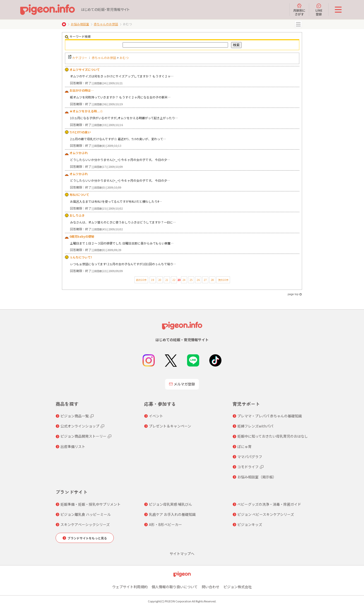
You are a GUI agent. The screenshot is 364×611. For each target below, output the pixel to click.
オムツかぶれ (79, 153)
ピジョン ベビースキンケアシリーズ (266, 514)
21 (167, 280)
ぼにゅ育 (244, 446)
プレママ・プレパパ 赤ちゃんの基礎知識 (270, 416)
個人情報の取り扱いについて (175, 587)
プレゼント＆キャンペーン (170, 426)
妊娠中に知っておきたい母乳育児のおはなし (273, 436)
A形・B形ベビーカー (165, 524)
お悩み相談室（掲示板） (257, 477)
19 (153, 280)
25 (191, 280)
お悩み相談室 (80, 24)
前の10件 (141, 280)
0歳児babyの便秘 (82, 236)
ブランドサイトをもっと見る (87, 538)
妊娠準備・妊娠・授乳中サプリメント (90, 504)
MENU (298, 24)
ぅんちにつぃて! (81, 257)
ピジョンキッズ (250, 524)
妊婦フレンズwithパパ (255, 426)
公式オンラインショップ (80, 426)
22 (174, 280)
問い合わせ (211, 587)
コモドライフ (248, 467)
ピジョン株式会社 (238, 587)
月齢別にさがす (299, 10)
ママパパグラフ (250, 457)
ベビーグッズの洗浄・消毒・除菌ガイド (269, 504)
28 (212, 280)
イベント (156, 416)
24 (184, 280)
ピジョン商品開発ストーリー (83, 436)
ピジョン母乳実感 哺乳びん (170, 504)
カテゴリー (80, 58)
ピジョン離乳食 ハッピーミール (86, 514)
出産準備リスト (73, 446)
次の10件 (223, 280)
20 (160, 280)
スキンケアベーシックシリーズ (85, 524)
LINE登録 (319, 10)
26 (198, 280)
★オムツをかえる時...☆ (86, 111)
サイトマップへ (182, 554)
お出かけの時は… (82, 90)
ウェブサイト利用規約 (130, 587)
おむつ (124, 58)
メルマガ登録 (182, 384)
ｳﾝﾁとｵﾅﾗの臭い (80, 132)
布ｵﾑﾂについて (79, 195)
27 (205, 280)
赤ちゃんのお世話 (106, 24)
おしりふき (77, 215)
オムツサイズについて (85, 69)
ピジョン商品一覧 (75, 416)
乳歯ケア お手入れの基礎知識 (172, 514)
